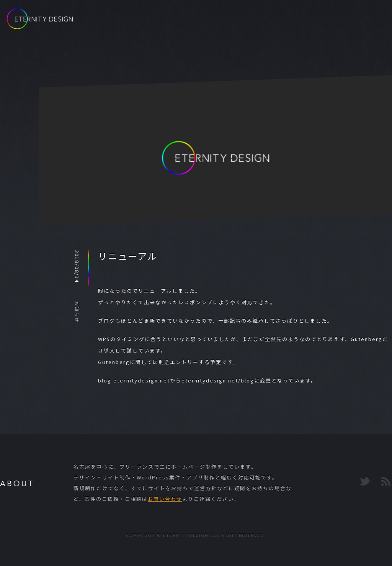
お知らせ (77, 312)
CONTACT (338, 22)
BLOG (238, 22)
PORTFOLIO (284, 22)
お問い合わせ (165, 499)
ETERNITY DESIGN (40, 19)
